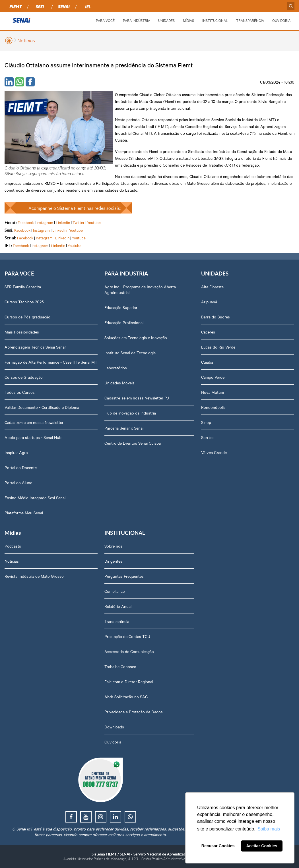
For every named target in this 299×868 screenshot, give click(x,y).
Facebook (26, 222)
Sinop (206, 422)
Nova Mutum (213, 392)
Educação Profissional (124, 322)
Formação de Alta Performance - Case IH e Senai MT (51, 362)
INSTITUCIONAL (215, 20)
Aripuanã (209, 302)
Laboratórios (116, 368)
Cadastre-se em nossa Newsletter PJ (137, 398)
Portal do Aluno (18, 482)
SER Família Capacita (23, 287)
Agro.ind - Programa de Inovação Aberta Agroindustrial (140, 289)
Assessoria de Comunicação (129, 651)
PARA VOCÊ (105, 20)
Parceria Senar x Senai (124, 428)
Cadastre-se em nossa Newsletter (34, 422)
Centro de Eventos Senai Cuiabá (133, 443)
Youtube (94, 222)
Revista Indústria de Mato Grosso (34, 576)
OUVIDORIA (281, 20)
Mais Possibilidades (22, 332)
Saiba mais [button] (269, 829)
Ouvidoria (113, 742)
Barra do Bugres (216, 317)
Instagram (45, 222)
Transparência (117, 621)
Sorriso (207, 437)
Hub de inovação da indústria (130, 413)
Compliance (115, 591)
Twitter (79, 222)
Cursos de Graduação (24, 377)
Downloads (114, 727)
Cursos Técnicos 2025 (24, 302)
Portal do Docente (21, 467)
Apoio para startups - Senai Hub (33, 437)
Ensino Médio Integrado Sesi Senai (35, 498)
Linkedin (63, 222)
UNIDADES (166, 20)
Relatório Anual (118, 606)
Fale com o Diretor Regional (129, 681)
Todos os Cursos (20, 392)
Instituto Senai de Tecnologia (130, 353)
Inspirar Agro (16, 452)
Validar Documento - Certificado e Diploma (42, 407)
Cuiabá (207, 362)
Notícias (26, 40)
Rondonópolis (213, 407)
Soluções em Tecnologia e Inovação (136, 337)
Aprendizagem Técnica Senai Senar (35, 347)
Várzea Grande (214, 452)
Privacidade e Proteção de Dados (134, 712)
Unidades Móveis (119, 383)
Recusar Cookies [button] (218, 846)
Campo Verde (213, 377)
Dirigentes (113, 561)
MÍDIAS (188, 20)
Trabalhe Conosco (120, 666)
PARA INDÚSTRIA (137, 20)
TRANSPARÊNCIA (250, 20)
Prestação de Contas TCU (127, 636)
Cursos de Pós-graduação (27, 317)
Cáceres (208, 332)
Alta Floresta (212, 287)
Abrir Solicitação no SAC (126, 697)
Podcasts (13, 546)
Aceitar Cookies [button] (262, 846)
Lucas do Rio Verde (218, 347)
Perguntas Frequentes (124, 576)
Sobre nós (113, 546)
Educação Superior (121, 307)
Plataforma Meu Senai (24, 513)
